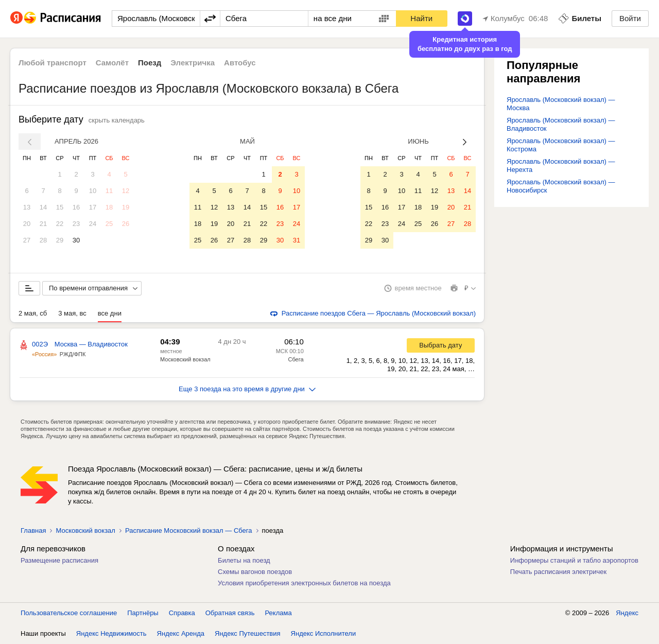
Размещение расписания (59, 560)
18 (109, 207)
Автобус (240, 63)
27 (27, 240)
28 (43, 240)
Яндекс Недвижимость (111, 633)
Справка (182, 613)
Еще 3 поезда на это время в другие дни (247, 389)
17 (93, 207)
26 (126, 224)
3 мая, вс (72, 313)
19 (126, 207)
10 (93, 191)
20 (27, 224)
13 (27, 207)
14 (43, 207)
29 (60, 240)
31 (297, 240)
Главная (33, 530)
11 (109, 191)
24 (93, 224)
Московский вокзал (185, 359)
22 (60, 224)
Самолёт (112, 63)
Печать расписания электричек (558, 572)
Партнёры (143, 613)
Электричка (193, 63)
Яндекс (627, 613)
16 (76, 207)
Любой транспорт (53, 63)
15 (60, 207)
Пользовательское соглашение (69, 613)
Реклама (279, 613)
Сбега (296, 359)
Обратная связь (230, 613)
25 (109, 224)
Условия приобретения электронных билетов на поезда (304, 583)
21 (43, 224)
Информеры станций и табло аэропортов (574, 560)
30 (76, 240)
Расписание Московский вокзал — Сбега (189, 530)
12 (126, 191)
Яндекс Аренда (181, 633)
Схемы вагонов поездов (255, 572)
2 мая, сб (33, 313)
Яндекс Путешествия (248, 633)
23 (76, 224)
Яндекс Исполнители (324, 633)
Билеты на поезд (244, 560)
